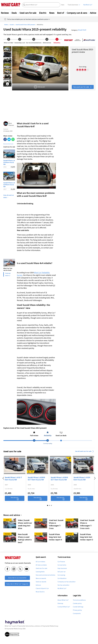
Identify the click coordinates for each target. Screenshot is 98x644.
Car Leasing (61, 575)
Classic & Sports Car (42, 588)
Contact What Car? (64, 607)
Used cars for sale (29, 13)
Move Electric (40, 592)
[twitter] (9, 140)
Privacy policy (77, 610)
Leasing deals (40, 572)
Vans (63, 5)
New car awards (41, 578)
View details (15, 498)
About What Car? (63, 600)
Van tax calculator (63, 585)
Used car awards (41, 582)
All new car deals (41, 565)
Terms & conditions (79, 600)
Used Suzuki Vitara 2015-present (25, 25)
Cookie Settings (78, 607)
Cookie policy (77, 603)
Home (6, 25)
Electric (44, 13)
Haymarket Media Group (50, 626)
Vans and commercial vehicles (45, 575)
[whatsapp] (13, 140)
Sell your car (62, 572)
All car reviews (40, 562)
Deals (15, 13)
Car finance (61, 562)
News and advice (13, 515)
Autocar (38, 585)
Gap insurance (62, 568)
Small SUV (82, 30)
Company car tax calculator (67, 582)
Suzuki (12, 25)
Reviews (6, 13)
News (53, 13)
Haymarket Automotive (26, 626)
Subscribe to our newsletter (17, 578)
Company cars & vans (78, 13)
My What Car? (88, 5)
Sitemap (60, 603)
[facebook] (5, 140)
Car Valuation (62, 578)
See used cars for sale (83, 87)
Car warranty (62, 565)
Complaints (77, 613)
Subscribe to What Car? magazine (17, 584)
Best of (62, 13)
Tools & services (73, 5)
